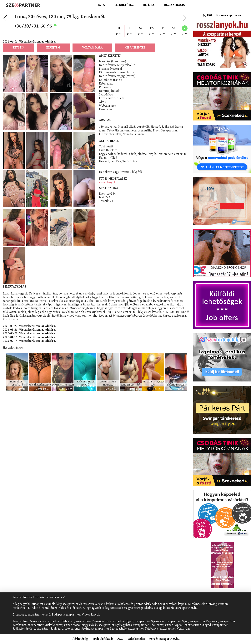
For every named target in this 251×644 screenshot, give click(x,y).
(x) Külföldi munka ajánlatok (222, 15)
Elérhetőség (124, 5)
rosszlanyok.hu (110, 182)
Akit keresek (109, 141)
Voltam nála (92, 48)
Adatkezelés (136, 639)
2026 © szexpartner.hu (164, 639)
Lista (101, 5)
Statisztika (109, 188)
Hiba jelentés (135, 48)
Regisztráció (175, 5)
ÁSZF (121, 639)
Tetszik (18, 48)
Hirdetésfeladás (103, 639)
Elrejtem (53, 48)
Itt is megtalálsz (113, 179)
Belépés (149, 5)
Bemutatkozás (15, 287)
